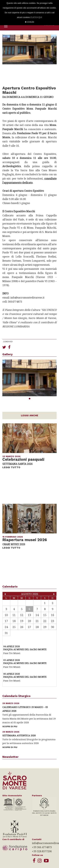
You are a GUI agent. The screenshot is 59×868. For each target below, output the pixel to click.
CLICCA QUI (36, 17)
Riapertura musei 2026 (25, 540)
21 (37, 621)
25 (14, 627)
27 (29, 627)
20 (29, 621)
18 (14, 621)
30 (53, 627)
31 (6, 633)
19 (22, 621)
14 (37, 615)
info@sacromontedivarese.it (27, 298)
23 (53, 621)
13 (29, 615)
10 (6, 615)
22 (45, 621)
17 (6, 621)
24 (6, 627)
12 (22, 615)
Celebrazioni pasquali (23, 459)
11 (14, 615)
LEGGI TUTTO (11, 467)
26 (22, 627)
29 (45, 627)
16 (53, 615)
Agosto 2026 (30, 594)
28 (37, 627)
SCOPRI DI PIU (10, 726)
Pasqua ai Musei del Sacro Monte (25, 649)
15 (45, 615)
